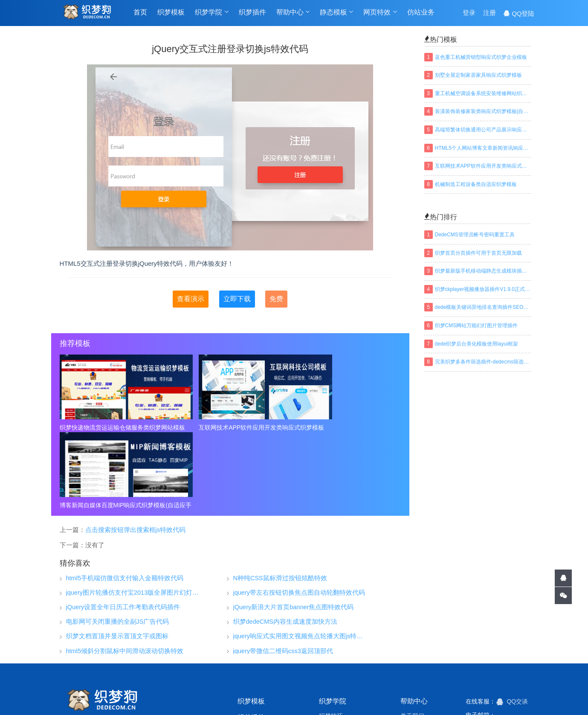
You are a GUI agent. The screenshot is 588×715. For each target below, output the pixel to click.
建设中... (510, 660)
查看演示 (191, 299)
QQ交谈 (512, 624)
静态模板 (336, 13)
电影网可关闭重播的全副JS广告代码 (118, 544)
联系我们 (412, 676)
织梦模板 (171, 13)
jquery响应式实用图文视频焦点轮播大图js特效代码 (300, 559)
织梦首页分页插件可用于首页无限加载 (478, 253)
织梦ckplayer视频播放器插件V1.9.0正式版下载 (483, 289)
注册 (490, 13)
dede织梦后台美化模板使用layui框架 (476, 344)
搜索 (529, 676)
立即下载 (237, 299)
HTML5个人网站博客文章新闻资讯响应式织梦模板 (483, 148)
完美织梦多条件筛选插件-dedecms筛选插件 (483, 362)
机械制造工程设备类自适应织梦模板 (476, 184)
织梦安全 (331, 663)
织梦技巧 (331, 638)
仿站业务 (421, 13)
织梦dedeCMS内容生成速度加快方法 (285, 544)
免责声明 (412, 663)
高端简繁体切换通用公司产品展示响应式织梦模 (483, 130)
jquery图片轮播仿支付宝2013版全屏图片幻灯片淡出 (133, 515)
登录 (469, 13)
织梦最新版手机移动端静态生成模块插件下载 (483, 271)
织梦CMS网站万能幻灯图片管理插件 (476, 326)
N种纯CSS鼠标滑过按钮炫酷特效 (280, 501)
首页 (140, 13)
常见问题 (412, 651)
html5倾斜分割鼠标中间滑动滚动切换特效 (125, 573)
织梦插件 (252, 13)
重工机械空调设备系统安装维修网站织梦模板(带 (483, 93)
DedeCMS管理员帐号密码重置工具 (475, 235)
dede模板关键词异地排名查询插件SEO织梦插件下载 (483, 307)
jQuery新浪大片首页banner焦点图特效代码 (294, 530)
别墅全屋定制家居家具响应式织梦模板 (478, 75)
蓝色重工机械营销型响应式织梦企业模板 (481, 57)
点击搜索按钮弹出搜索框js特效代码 (135, 452)
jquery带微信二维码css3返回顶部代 (283, 573)
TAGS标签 (252, 696)
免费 (276, 299)
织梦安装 (331, 651)
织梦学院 (211, 13)
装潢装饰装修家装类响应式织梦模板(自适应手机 (483, 111)
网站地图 (292, 696)
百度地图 (329, 696)
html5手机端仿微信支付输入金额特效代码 (125, 501)
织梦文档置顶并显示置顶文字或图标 (117, 559)
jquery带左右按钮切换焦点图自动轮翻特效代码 (299, 515)
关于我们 (412, 638)
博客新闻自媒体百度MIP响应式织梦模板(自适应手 (346, 427)
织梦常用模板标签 (378, 696)
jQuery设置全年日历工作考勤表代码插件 (123, 530)
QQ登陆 (519, 13)
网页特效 (380, 13)
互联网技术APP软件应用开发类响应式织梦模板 (230, 427)
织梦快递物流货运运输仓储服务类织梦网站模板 (114, 427)
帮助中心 (293, 13)
